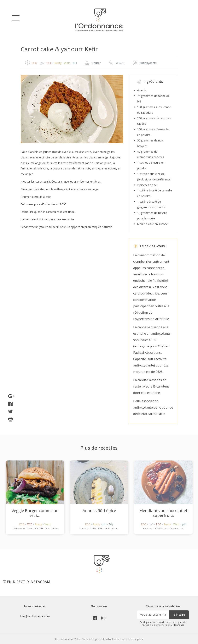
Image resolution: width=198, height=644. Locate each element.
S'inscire (179, 615)
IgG (42, 63)
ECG (35, 63)
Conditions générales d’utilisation (101, 639)
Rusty (58, 63)
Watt (68, 63)
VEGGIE (120, 63)
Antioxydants (148, 63)
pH (75, 63)
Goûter (96, 63)
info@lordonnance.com (35, 616)
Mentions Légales (133, 639)
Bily (111, 524)
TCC (49, 63)
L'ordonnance (66, 639)
